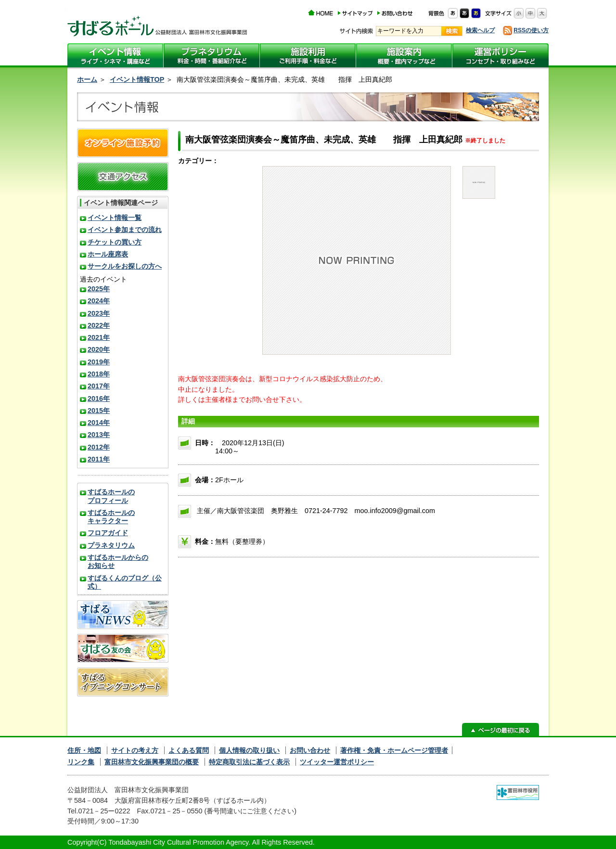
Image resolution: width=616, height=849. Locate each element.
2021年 (99, 337)
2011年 (99, 459)
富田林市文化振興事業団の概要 (152, 762)
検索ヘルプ (480, 30)
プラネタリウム (111, 545)
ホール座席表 (108, 254)
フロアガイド (108, 533)
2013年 (99, 435)
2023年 (99, 313)
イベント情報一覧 (115, 218)
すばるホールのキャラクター (111, 517)
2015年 (99, 411)
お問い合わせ (310, 750)
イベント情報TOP (137, 79)
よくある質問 (189, 750)
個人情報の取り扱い (249, 750)
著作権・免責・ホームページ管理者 (394, 750)
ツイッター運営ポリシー (337, 762)
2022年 (99, 325)
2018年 (99, 374)
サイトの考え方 (135, 750)
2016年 (99, 399)
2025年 (99, 289)
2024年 (99, 301)
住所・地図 (84, 750)
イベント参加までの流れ (125, 230)
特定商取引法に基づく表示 (249, 762)
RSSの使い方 (531, 30)
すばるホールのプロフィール (111, 496)
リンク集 (81, 762)
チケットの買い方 (115, 242)
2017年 (99, 386)
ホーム (87, 79)
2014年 (99, 423)
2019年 (99, 362)
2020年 (99, 349)
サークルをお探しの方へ (125, 266)
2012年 (99, 447)
